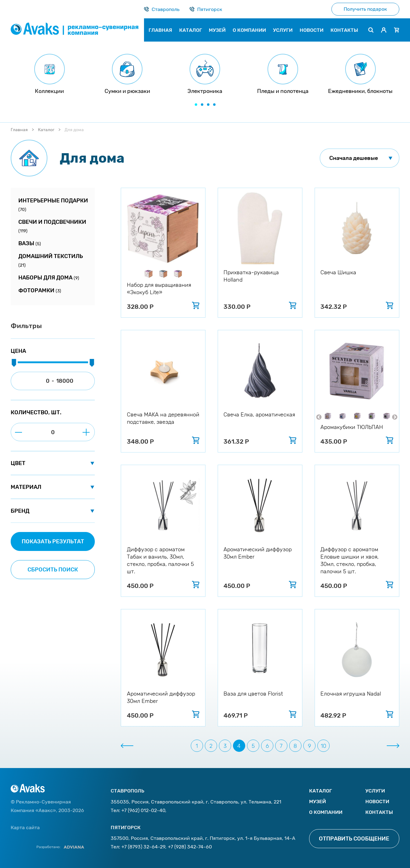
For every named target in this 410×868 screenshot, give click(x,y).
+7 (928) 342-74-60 (190, 847)
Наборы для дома (49, 278)
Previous (319, 417)
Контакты (379, 812)
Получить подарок (365, 9)
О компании (326, 812)
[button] (196, 105)
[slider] (14, 363)
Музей (318, 802)
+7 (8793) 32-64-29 (143, 847)
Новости (377, 802)
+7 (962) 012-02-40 (143, 810)
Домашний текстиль (51, 260)
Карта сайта (25, 827)
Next (395, 417)
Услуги (375, 791)
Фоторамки (40, 290)
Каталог (46, 130)
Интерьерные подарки (53, 205)
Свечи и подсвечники (52, 226)
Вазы (30, 243)
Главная (19, 130)
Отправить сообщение (354, 839)
